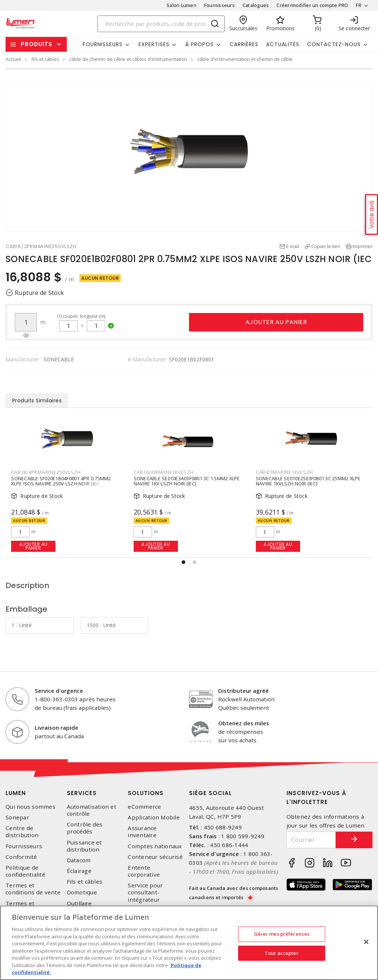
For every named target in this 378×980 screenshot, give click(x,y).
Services (82, 793)
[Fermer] (366, 942)
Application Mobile (154, 817)
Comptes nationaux (155, 846)
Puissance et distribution (84, 846)
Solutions (146, 793)
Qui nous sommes (30, 807)
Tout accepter (282, 953)
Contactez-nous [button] (334, 44)
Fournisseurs (219, 5)
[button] (183, 562)
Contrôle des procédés (85, 828)
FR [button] (359, 5)
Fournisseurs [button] (103, 44)
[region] (189, 943)
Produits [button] (37, 44)
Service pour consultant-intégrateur (145, 892)
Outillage (79, 903)
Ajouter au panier (276, 322)
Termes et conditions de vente (33, 889)
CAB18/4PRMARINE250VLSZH (46, 472)
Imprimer (362, 246)
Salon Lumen (181, 5)
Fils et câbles (85, 882)
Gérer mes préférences (282, 934)
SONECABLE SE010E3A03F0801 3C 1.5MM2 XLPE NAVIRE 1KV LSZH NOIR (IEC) (187, 481)
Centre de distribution (22, 832)
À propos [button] (200, 44)
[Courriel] (311, 840)
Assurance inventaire (142, 832)
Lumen (16, 793)
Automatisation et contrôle (92, 810)
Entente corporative (144, 871)
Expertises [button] (154, 44)
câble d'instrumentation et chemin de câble (245, 59)
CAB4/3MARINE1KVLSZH (284, 472)
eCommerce (144, 807)
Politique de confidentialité (25, 871)
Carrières (244, 44)
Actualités (283, 44)
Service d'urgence (59, 691)
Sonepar (17, 817)
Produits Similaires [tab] (37, 400)
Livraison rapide (56, 728)
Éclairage (79, 871)
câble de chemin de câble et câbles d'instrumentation (128, 59)
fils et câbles (45, 59)
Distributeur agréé (243, 691)
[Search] (161, 24)
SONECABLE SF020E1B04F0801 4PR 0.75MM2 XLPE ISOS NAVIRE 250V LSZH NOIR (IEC (61, 481)
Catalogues (256, 5)
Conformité (21, 857)
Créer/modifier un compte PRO (312, 5)
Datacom (79, 860)
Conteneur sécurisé (155, 857)
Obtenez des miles (244, 723)
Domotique (82, 892)
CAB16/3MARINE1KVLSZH (164, 472)
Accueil (13, 59)
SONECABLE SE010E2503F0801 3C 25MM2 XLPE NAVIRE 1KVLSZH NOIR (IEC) (308, 481)
